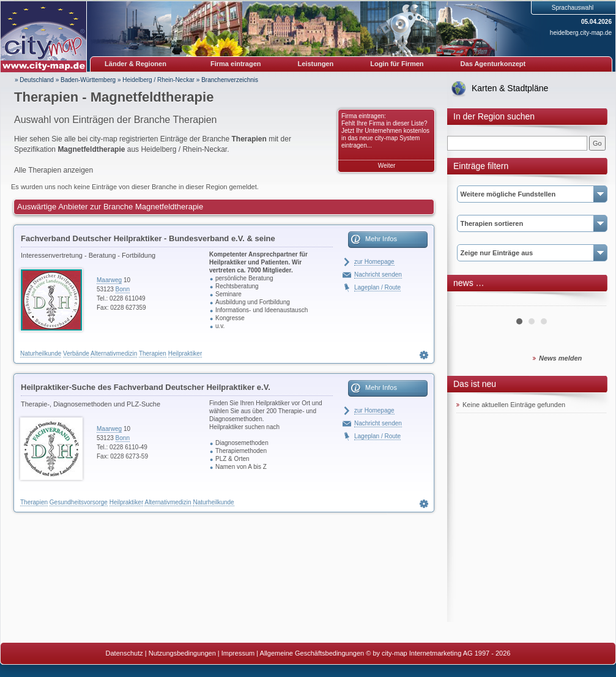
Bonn (123, 289)
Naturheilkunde (41, 353)
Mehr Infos (381, 239)
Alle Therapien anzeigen (54, 170)
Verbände (76, 353)
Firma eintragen (236, 64)
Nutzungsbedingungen (182, 653)
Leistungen (316, 64)
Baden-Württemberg (88, 80)
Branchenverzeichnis (230, 80)
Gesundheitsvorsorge (79, 502)
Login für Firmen (397, 64)
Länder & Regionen (135, 64)
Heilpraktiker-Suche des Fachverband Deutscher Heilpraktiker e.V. (146, 387)
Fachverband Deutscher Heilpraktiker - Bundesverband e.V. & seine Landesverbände (148, 241)
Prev (472, 301)
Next (590, 301)
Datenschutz (124, 653)
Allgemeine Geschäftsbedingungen (312, 653)
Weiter (387, 166)
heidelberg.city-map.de (581, 33)
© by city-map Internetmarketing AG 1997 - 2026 (438, 653)
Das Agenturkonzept (493, 64)
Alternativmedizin (114, 353)
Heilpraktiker (185, 353)
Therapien (153, 353)
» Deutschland (34, 80)
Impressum (238, 653)
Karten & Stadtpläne (510, 88)
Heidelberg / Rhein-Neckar (158, 80)
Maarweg (109, 280)
